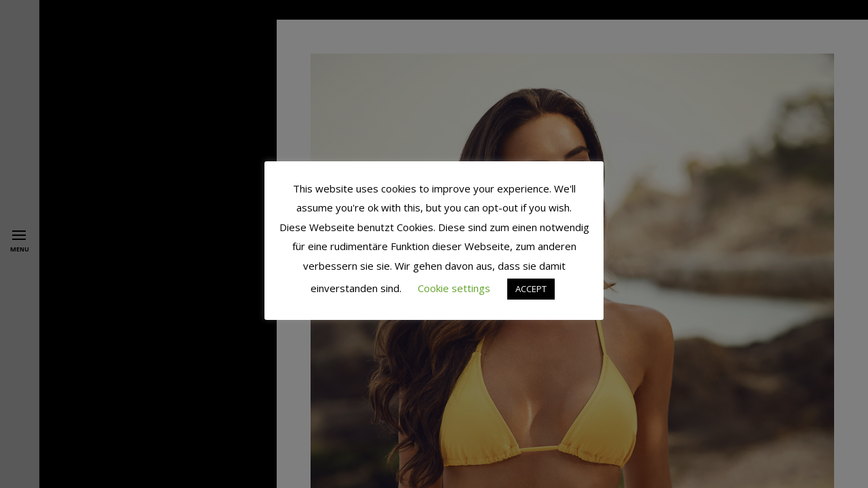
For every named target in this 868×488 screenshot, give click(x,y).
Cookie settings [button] (454, 288)
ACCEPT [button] (531, 289)
